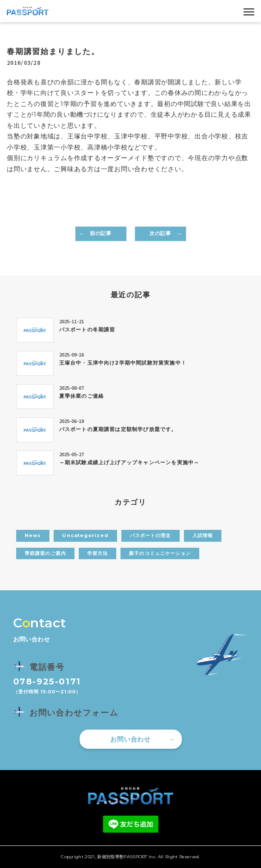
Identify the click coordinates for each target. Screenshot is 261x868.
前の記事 (100, 233)
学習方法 (98, 553)
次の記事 (160, 233)
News (33, 535)
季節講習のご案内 (45, 553)
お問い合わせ (130, 739)
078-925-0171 (47, 681)
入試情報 (203, 535)
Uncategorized (85, 535)
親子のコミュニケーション (160, 553)
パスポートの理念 (151, 535)
